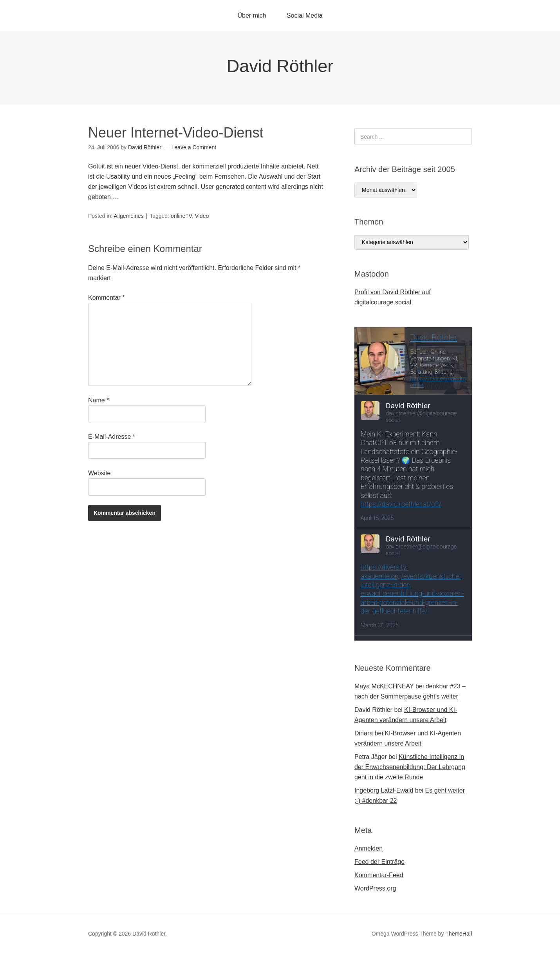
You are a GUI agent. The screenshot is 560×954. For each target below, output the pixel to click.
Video (202, 216)
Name (98, 400)
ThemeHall (459, 934)
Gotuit (97, 166)
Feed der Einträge (379, 862)
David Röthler (280, 66)
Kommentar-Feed (379, 875)
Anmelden (369, 848)
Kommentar (106, 298)
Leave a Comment (194, 147)
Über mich (252, 15)
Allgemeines (128, 216)
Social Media (305, 15)
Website (99, 473)
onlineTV (181, 216)
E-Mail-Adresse (112, 437)
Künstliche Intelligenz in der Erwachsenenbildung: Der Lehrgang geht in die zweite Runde (410, 767)
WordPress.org (375, 888)
